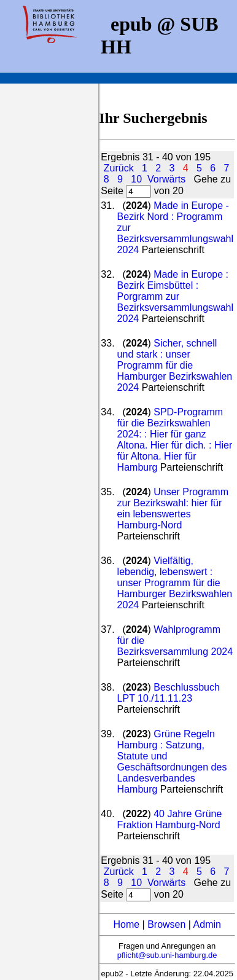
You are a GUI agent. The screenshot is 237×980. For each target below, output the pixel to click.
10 (136, 179)
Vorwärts (166, 179)
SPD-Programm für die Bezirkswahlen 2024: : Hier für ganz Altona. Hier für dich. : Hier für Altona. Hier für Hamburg (175, 440)
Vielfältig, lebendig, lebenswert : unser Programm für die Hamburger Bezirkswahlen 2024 (175, 583)
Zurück (119, 168)
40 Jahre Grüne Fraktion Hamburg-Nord (170, 819)
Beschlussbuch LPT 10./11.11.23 (169, 693)
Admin (207, 924)
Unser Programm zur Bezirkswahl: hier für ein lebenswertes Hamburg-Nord (173, 508)
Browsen (166, 924)
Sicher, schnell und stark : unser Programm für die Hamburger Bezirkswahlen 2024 (175, 365)
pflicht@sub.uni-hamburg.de (167, 955)
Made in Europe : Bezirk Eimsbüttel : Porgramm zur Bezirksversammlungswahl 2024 (175, 296)
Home (126, 924)
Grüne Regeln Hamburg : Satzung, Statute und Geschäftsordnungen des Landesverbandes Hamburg (172, 762)
